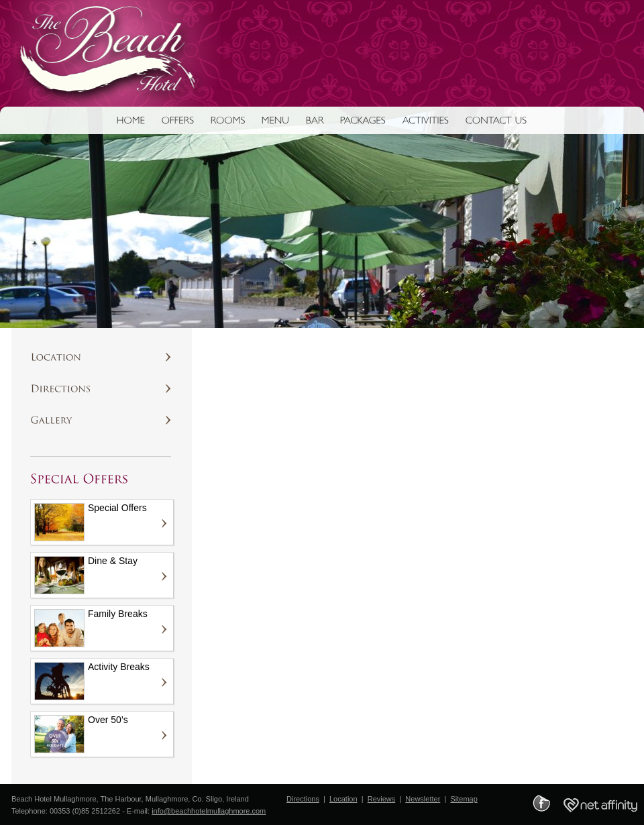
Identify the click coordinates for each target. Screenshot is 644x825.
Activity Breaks (92, 681)
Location (343, 799)
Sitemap (464, 799)
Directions (303, 799)
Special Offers (91, 522)
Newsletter (423, 799)
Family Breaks (91, 628)
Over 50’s (81, 734)
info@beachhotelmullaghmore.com (209, 811)
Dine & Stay (86, 575)
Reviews (382, 799)
